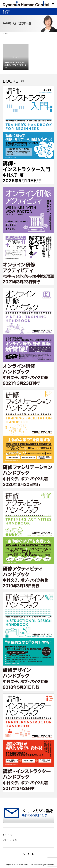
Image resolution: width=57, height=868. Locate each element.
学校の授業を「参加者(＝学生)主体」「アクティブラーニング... (15, 65)
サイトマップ (8, 835)
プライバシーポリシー (11, 840)
